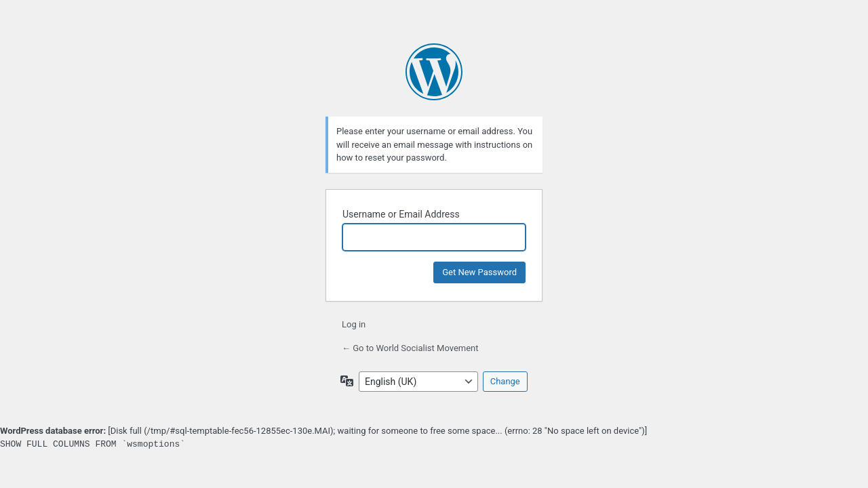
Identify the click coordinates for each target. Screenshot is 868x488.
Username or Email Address (401, 214)
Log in (354, 324)
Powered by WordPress (434, 72)
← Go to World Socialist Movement (410, 348)
